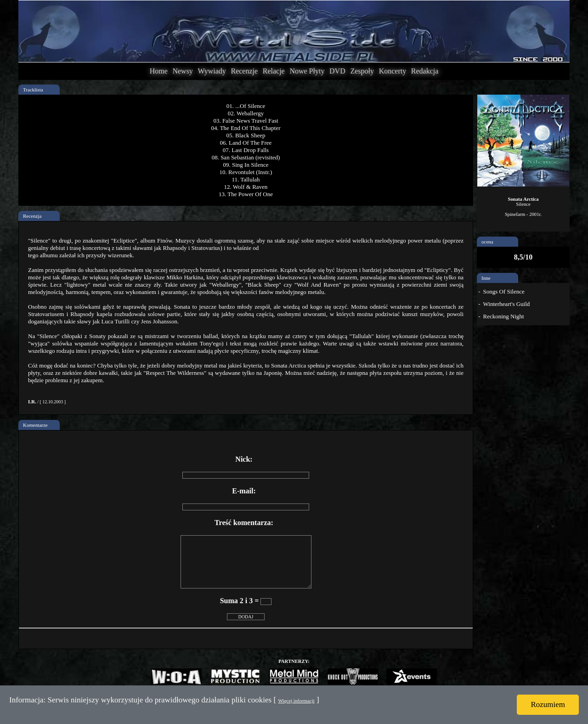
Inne (486, 278)
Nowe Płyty (307, 71)
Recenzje (244, 71)
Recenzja (32, 216)
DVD (337, 71)
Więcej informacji (296, 701)
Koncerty (393, 71)
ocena (487, 242)
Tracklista (33, 90)
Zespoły (362, 71)
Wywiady (212, 71)
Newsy (182, 71)
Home (159, 71)
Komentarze (35, 425)
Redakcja (425, 71)
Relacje (274, 71)
